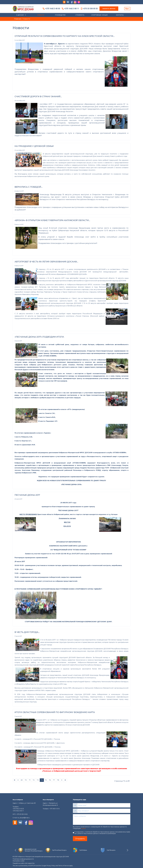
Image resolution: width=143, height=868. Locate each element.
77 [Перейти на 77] (54, 780)
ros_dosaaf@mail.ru (23, 818)
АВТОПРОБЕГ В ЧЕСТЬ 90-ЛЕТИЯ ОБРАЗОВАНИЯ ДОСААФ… (46, 262)
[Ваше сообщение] (102, 819)
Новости (41, 15)
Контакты (120, 15)
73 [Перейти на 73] (38, 780)
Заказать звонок (109, 9)
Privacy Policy (51, 866)
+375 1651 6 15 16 (54, 809)
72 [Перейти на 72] (34, 780)
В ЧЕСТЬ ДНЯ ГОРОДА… (27, 632)
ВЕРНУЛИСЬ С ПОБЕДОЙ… (29, 187)
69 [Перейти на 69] (22, 780)
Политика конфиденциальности (23, 859)
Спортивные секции (100, 15)
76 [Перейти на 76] (50, 780)
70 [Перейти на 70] (26, 780)
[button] (30, 850)
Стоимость (80, 15)
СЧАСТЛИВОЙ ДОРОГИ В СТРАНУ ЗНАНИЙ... (38, 97)
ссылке (83, 828)
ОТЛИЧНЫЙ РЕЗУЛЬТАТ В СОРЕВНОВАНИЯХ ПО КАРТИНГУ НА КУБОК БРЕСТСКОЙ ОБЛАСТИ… (65, 36)
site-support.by (30, 863)
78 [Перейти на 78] (58, 780)
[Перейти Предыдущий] (18, 780)
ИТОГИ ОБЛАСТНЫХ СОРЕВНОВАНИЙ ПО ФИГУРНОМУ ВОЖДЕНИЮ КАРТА (55, 712)
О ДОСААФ (20, 15)
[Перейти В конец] (65, 780)
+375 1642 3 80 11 (72, 9)
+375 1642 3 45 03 (53, 9)
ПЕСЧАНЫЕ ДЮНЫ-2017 (27, 495)
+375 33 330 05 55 (90, 9)
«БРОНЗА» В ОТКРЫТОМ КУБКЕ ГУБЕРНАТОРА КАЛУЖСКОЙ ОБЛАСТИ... (52, 220)
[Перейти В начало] (15, 780)
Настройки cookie (19, 861)
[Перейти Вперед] (62, 780)
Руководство (60, 15)
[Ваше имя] (104, 805)
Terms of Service (64, 866)
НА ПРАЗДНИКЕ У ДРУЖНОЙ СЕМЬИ (34, 146)
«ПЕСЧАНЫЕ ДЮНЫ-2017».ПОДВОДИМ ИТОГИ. (39, 337)
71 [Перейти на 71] (30, 780)
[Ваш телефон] (104, 811)
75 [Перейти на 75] (46, 780)
